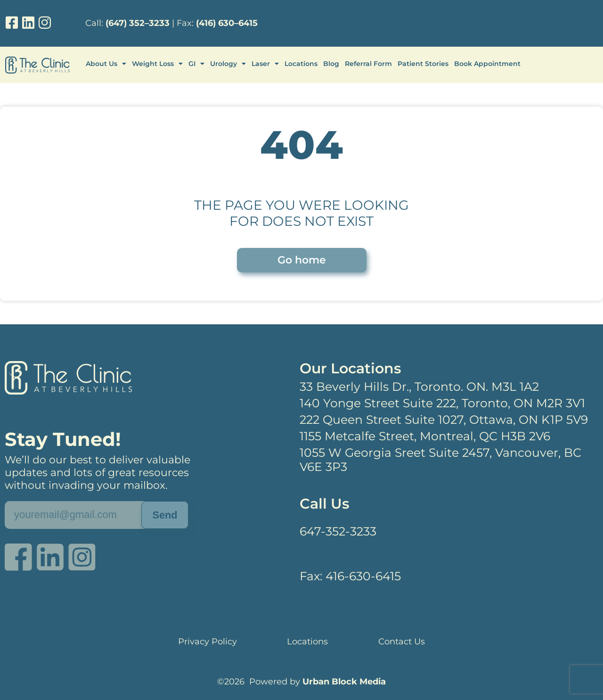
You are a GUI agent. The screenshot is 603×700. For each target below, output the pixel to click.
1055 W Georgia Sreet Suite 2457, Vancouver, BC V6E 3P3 (440, 460)
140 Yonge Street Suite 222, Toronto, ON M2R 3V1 (442, 403)
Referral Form (368, 64)
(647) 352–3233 (138, 23)
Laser (265, 64)
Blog (331, 64)
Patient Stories (423, 64)
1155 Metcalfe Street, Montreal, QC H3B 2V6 (425, 436)
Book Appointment (487, 64)
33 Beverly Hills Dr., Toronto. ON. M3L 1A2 (419, 387)
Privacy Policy (208, 642)
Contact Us (402, 642)
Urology (228, 64)
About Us (106, 64)
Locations (301, 64)
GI (196, 64)
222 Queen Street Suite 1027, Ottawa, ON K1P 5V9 (444, 420)
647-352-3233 (338, 531)
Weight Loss (157, 64)
